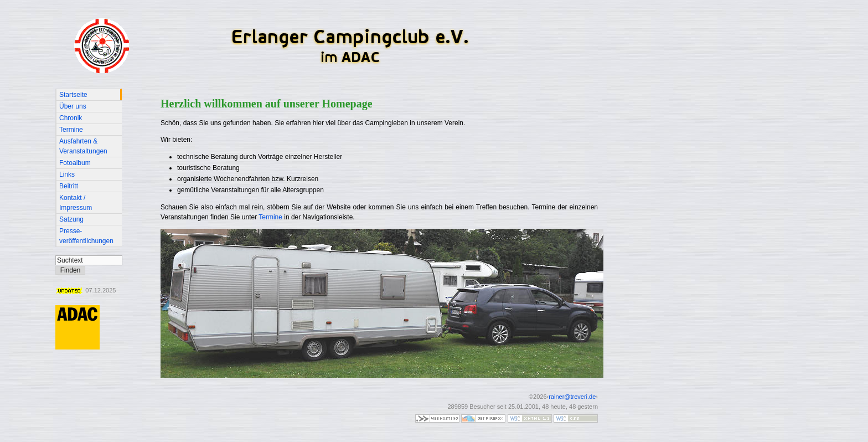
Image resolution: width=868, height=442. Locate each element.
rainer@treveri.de (572, 397)
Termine (270, 217)
